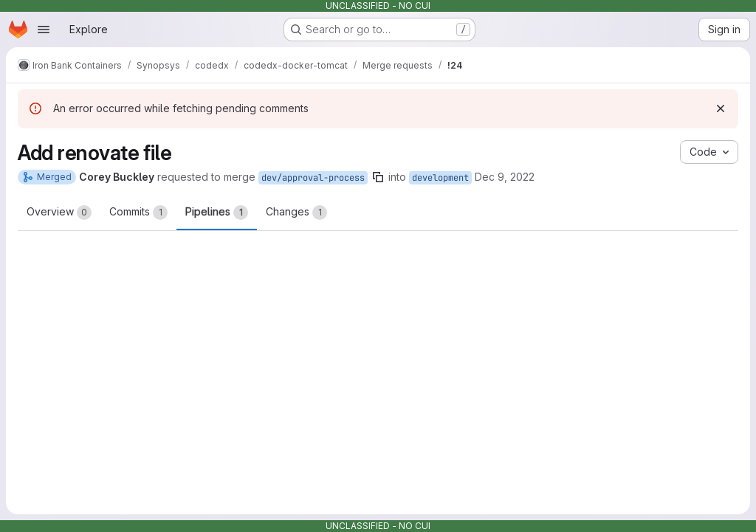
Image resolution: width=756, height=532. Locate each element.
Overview (59, 213)
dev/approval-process (313, 178)
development (440, 178)
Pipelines (217, 213)
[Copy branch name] (378, 177)
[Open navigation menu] (44, 30)
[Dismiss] (721, 108)
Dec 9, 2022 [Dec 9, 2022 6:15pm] (505, 177)
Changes (296, 213)
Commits (138, 213)
